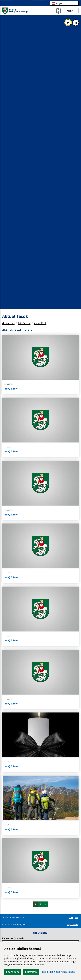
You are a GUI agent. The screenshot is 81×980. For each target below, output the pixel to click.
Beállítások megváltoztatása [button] (58, 972)
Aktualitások (40, 323)
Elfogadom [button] (12, 972)
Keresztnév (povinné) (13, 938)
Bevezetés (8, 323)
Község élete (24, 323)
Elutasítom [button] (31, 972)
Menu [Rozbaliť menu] (72, 10)
